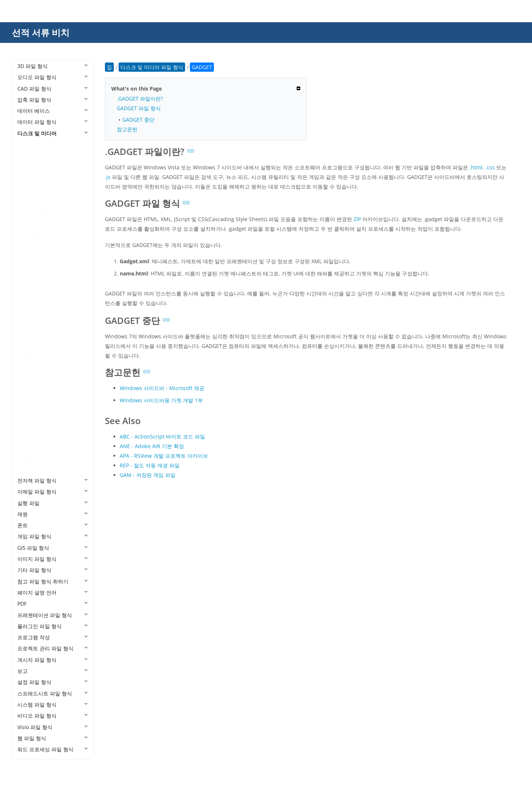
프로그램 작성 (52, 637)
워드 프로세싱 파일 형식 (52, 749)
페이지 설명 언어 (52, 592)
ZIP (357, 219)
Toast (31, 380)
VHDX (31, 436)
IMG (30, 245)
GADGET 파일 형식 (139, 108)
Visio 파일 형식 (52, 727)
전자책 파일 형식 (52, 480)
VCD (30, 402)
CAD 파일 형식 (52, 89)
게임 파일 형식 (52, 536)
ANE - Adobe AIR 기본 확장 (152, 446)
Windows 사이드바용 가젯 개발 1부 (161, 400)
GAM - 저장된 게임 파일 (148, 475)
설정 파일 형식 (52, 682)
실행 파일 (52, 503)
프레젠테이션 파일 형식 (52, 615)
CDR (30, 178)
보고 (52, 671)
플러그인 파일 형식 (52, 626)
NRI (29, 313)
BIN (29, 155)
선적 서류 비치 (41, 32)
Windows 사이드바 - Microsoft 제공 (162, 388)
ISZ (28, 256)
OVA (30, 324)
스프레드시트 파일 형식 (52, 693)
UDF (30, 391)
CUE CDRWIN (41, 212)
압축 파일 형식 (52, 100)
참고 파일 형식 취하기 (52, 581)
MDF (30, 267)
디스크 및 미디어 (52, 133)
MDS (30, 279)
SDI (29, 357)
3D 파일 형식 (52, 66)
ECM (30, 223)
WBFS (32, 447)
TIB (29, 368)
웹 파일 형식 (52, 738)
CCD (30, 167)
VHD (30, 425)
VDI (29, 413)
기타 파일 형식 (52, 570)
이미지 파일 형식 (52, 559)
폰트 (52, 525)
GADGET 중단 (138, 120)
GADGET (35, 234)
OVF (30, 335)
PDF (52, 604)
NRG (30, 301)
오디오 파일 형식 (52, 77)
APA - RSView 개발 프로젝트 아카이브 (164, 456)
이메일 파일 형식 (52, 492)
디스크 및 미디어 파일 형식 (56, 144)
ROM (31, 346)
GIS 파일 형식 (52, 548)
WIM (30, 458)
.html (476, 167)
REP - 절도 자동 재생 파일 (150, 465)
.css (490, 167)
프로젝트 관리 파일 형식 (52, 648)
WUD (31, 469)
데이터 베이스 (52, 111)
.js (108, 177)
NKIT (31, 290)
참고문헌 (127, 129)
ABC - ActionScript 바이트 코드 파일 (162, 436)
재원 (52, 514)
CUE (30, 201)
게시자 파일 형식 (52, 660)
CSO (30, 189)
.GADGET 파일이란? (140, 99)
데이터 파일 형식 (52, 122)
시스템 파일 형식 (52, 705)
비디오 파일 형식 (52, 716)
